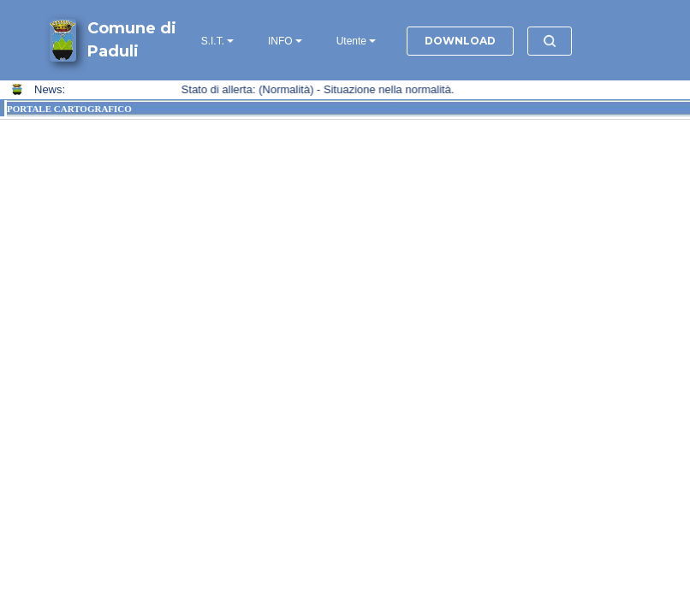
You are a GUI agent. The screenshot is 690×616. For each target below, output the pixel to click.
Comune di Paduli (132, 40)
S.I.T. (213, 41)
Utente (351, 41)
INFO (280, 41)
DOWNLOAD (460, 41)
